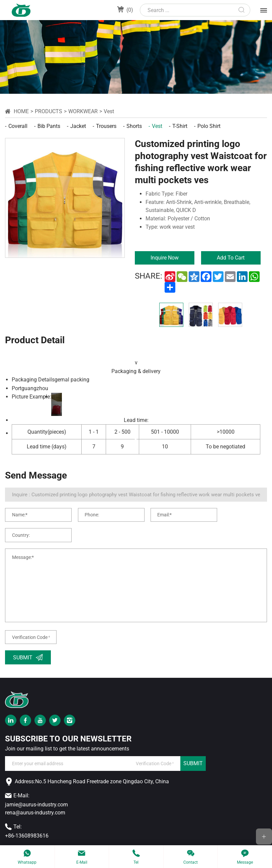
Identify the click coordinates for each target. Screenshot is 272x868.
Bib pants (49, 126)
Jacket (78, 126)
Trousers (106, 126)
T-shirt (180, 126)
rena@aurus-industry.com (35, 798)
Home (21, 111)
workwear (83, 111)
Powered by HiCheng (215, 839)
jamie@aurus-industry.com (36, 789)
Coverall (18, 126)
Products (49, 111)
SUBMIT (193, 749)
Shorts (134, 126)
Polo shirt (209, 126)
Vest (109, 111)
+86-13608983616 (27, 821)
